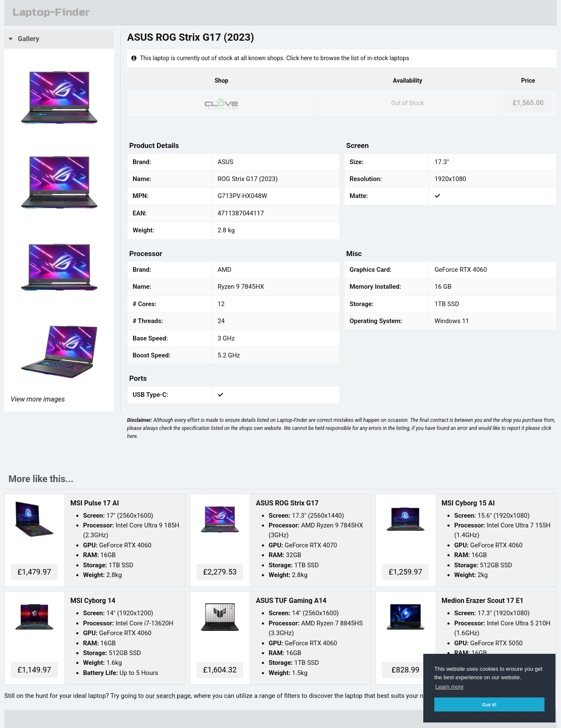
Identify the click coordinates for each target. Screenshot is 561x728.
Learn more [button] (450, 687)
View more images (38, 399)
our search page (168, 696)
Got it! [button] (489, 704)
